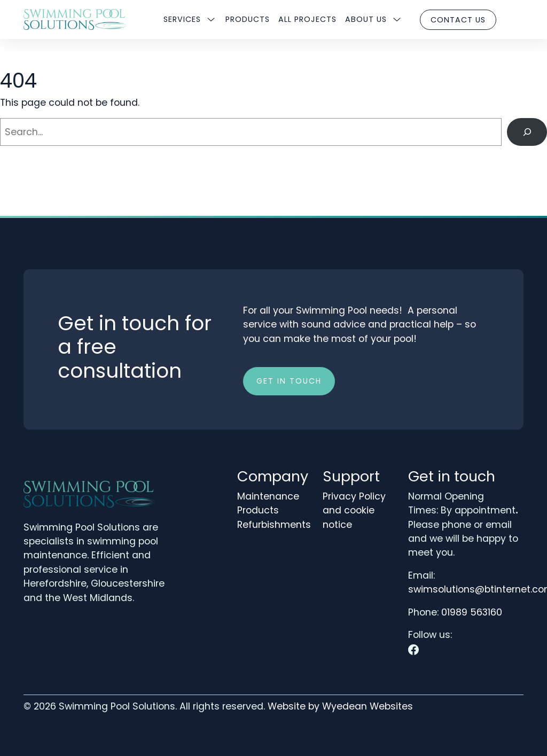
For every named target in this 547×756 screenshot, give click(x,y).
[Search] (527, 132)
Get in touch (289, 381)
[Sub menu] (211, 20)
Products (248, 19)
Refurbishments (274, 525)
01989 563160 (472, 612)
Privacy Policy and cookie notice (354, 511)
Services (182, 19)
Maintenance (268, 496)
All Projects (307, 19)
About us (366, 19)
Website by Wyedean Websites (340, 706)
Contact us (458, 20)
